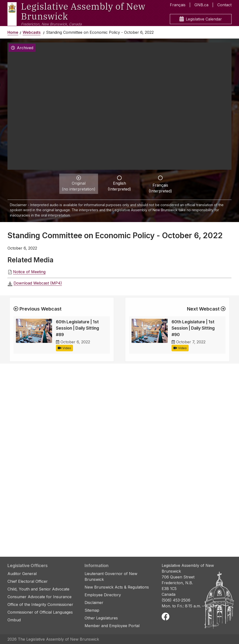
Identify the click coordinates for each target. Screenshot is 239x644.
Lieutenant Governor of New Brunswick (111, 576)
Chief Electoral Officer (28, 581)
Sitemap (92, 610)
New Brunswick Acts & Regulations (117, 587)
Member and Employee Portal (112, 626)
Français (178, 5)
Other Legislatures (101, 618)
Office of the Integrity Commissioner (40, 604)
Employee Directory (103, 595)
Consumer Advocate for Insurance (40, 597)
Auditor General (22, 574)
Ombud (14, 620)
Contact (224, 5)
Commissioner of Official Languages (40, 612)
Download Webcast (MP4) (38, 283)
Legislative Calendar (201, 19)
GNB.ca (201, 5)
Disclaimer (94, 603)
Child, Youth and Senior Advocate (38, 589)
